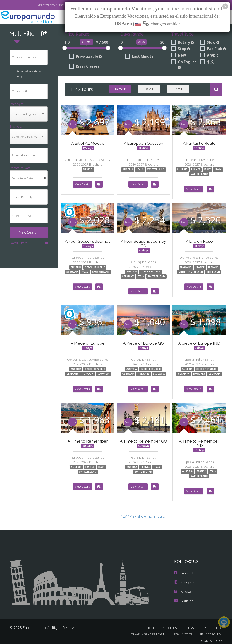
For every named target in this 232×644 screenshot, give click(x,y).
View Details (82, 185)
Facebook (184, 569)
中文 (207, 62)
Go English (184, 64)
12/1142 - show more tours (143, 513)
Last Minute (139, 57)
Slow (210, 43)
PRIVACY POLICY (209, 630)
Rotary (182, 43)
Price (178, 89)
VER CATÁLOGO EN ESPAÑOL (43, 5)
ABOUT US (171, 624)
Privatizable (85, 57)
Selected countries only (27, 71)
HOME (153, 624)
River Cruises (84, 67)
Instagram (184, 579)
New (178, 56)
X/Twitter (183, 588)
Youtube (183, 597)
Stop (180, 49)
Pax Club (213, 49)
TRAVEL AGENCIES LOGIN (145, 630)
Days (149, 89)
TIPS (205, 624)
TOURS (190, 624)
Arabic (209, 56)
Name (120, 89)
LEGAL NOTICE (180, 630)
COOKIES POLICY (210, 636)
